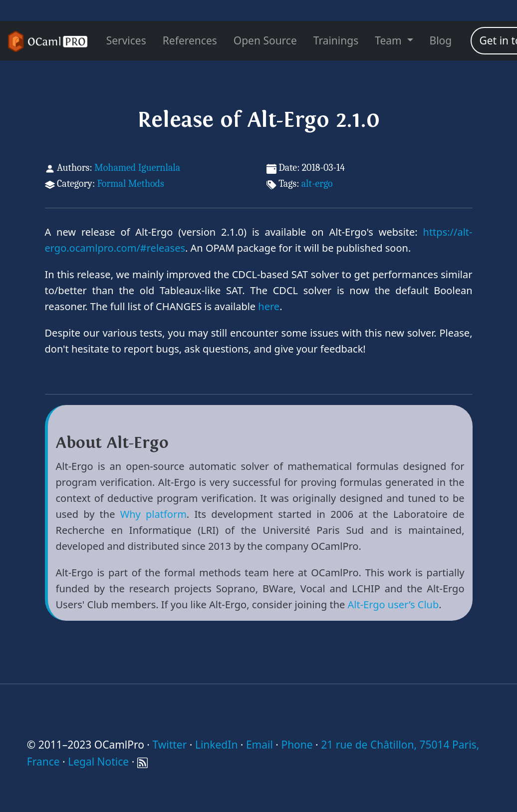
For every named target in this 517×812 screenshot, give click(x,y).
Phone (297, 745)
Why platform (153, 514)
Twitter (169, 745)
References (190, 40)
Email (259, 745)
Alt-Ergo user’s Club (393, 605)
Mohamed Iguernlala (137, 168)
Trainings (336, 40)
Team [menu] (389, 40)
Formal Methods (130, 184)
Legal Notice (98, 762)
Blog (441, 40)
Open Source (265, 40)
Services (126, 40)
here (269, 306)
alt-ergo (317, 184)
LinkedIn (216, 745)
